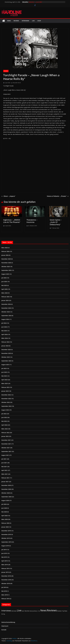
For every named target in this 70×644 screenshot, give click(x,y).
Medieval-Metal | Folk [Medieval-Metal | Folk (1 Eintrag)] (35, 611)
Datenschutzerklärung (8, 622)
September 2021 (6, 451)
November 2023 (6, 353)
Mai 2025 (4, 285)
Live (33, 21)
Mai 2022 (4, 421)
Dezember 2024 (6, 304)
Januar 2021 (5, 482)
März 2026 (5, 248)
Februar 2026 (5, 251)
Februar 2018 (5, 599)
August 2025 (5, 274)
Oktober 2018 (6, 583)
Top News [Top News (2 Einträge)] (65, 611)
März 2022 (5, 429)
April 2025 (4, 289)
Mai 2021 (4, 467)
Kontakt (4, 630)
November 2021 (6, 444)
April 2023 (4, 380)
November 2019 (6, 534)
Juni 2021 (4, 463)
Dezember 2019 (6, 531)
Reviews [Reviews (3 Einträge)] (59, 611)
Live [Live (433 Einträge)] (19, 610)
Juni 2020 (4, 508)
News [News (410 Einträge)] (43, 610)
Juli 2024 (4, 323)
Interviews (25, 21)
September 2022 (6, 406)
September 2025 (6, 270)
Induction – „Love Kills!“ (35, 2)
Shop (39, 21)
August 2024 (5, 319)
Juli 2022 (4, 414)
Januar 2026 (5, 255)
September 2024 (6, 316)
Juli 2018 (4, 587)
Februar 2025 (5, 297)
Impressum (5, 626)
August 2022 (5, 410)
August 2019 (5, 546)
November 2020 (6, 489)
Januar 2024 (5, 346)
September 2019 (6, 542)
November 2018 (6, 580)
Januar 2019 (5, 572)
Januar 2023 (5, 391)
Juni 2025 (4, 282)
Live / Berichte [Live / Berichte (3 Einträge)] (26, 611)
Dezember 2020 (6, 485)
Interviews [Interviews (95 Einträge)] (6, 611)
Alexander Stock (17, 83)
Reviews (16, 21)
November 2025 (6, 263)
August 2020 (5, 500)
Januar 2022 (5, 436)
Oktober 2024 (6, 312)
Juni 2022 (4, 417)
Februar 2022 (5, 433)
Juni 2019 (4, 553)
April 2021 (4, 470)
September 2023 (6, 361)
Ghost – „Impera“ (8, 196)
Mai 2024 (4, 331)
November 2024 (6, 308)
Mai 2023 (4, 376)
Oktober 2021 (6, 448)
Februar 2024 (5, 342)
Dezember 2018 (6, 576)
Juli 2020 (4, 504)
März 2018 (5, 595)
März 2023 (5, 383)
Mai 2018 (4, 591)
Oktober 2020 (6, 493)
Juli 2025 (4, 278)
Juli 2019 (4, 550)
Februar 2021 (5, 478)
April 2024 (4, 334)
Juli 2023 (4, 368)
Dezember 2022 (6, 395)
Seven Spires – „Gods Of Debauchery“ (56, 222)
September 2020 (6, 497)
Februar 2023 (5, 387)
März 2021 (5, 474)
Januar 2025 (5, 300)
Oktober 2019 (6, 538)
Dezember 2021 (6, 440)
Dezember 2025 (6, 259)
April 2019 (4, 561)
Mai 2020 (4, 512)
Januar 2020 (5, 527)
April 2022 (4, 425)
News (9, 21)
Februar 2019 (5, 568)
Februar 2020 (5, 523)
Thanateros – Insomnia (32, 221)
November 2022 (6, 399)
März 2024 (5, 338)
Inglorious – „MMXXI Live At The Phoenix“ (12, 221)
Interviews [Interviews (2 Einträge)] (14, 611)
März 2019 (5, 565)
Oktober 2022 (6, 402)
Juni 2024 (4, 327)
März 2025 (5, 293)
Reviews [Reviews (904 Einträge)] (52, 610)
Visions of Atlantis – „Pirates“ (58, 196)
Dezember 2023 (6, 350)
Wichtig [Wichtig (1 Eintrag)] (3, 614)
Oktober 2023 (6, 357)
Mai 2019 (4, 557)
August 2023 (5, 365)
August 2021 (5, 455)
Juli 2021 (4, 459)
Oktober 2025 (6, 267)
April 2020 (4, 516)
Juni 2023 (4, 372)
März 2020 (5, 519)
